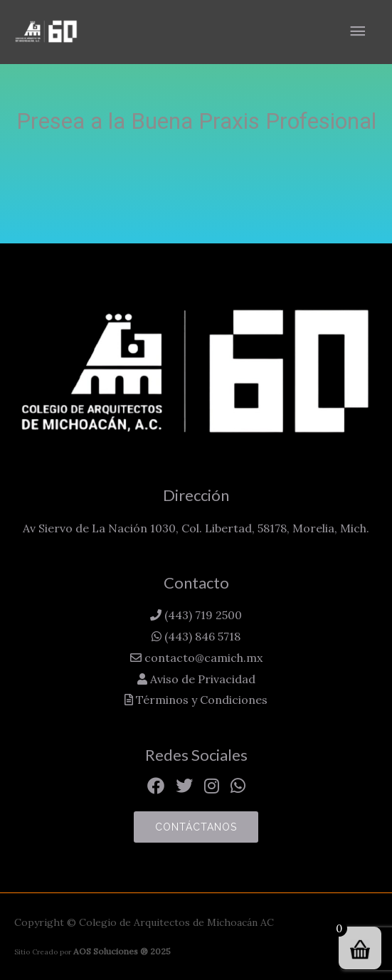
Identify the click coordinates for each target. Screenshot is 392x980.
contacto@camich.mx (202, 658)
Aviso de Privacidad (201, 679)
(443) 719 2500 (202, 615)
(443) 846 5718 (201, 636)
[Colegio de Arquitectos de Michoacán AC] (46, 32)
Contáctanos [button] (196, 827)
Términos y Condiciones (200, 700)
